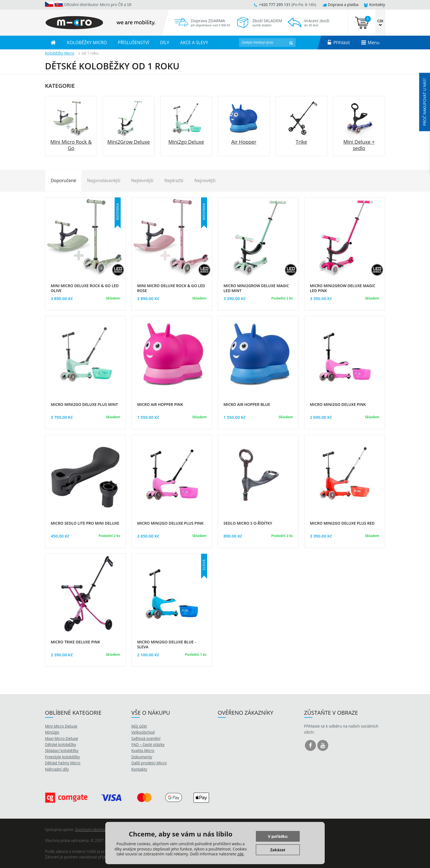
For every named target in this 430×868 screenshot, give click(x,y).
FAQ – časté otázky (148, 744)
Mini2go (52, 732)
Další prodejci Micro (149, 763)
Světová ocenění (146, 738)
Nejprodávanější (104, 180)
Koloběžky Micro (60, 53)
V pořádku (278, 836)
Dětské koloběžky (61, 744)
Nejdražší (174, 180)
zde (240, 854)
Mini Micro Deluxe (61, 726)
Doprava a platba (341, 5)
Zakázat (278, 850)
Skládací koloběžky (62, 750)
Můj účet (139, 726)
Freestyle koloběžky (62, 757)
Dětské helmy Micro (63, 763)
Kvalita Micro (143, 750)
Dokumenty (142, 757)
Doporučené (63, 180)
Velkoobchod (143, 732)
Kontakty (374, 5)
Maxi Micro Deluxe (62, 738)
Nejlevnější (142, 180)
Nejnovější (205, 180)
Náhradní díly (57, 769)
